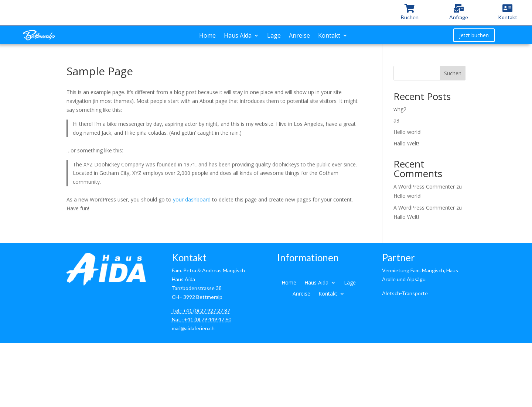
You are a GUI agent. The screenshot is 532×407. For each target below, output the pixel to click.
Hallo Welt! (406, 143)
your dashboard (192, 199)
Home (207, 36)
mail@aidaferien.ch (193, 328)
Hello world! (407, 132)
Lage (274, 36)
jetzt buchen (474, 35)
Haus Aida (238, 36)
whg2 (400, 109)
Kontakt (329, 36)
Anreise (299, 36)
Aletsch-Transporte (405, 293)
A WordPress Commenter (424, 187)
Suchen (453, 73)
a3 (396, 120)
